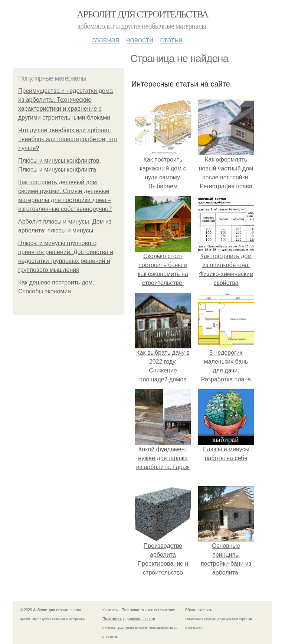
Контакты (110, 610)
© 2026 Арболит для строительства (51, 610)
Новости (140, 40)
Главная (106, 40)
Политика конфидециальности (129, 619)
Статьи (171, 40)
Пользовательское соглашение (148, 610)
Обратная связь (199, 610)
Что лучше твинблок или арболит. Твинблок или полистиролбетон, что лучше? (68, 139)
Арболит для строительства (142, 14)
